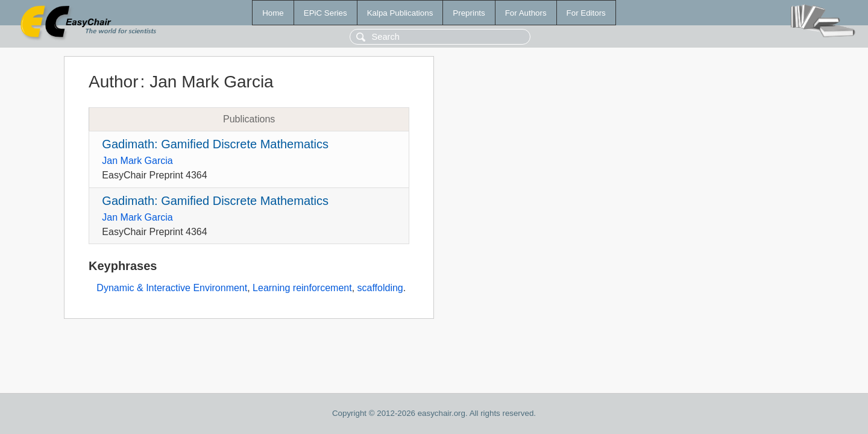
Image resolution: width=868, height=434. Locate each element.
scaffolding (380, 288)
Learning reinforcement (302, 288)
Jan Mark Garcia (137, 161)
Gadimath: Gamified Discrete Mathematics (215, 144)
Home (273, 13)
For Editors (586, 13)
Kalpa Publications (400, 13)
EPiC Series (325, 13)
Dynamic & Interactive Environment (172, 288)
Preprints (469, 13)
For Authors (526, 13)
